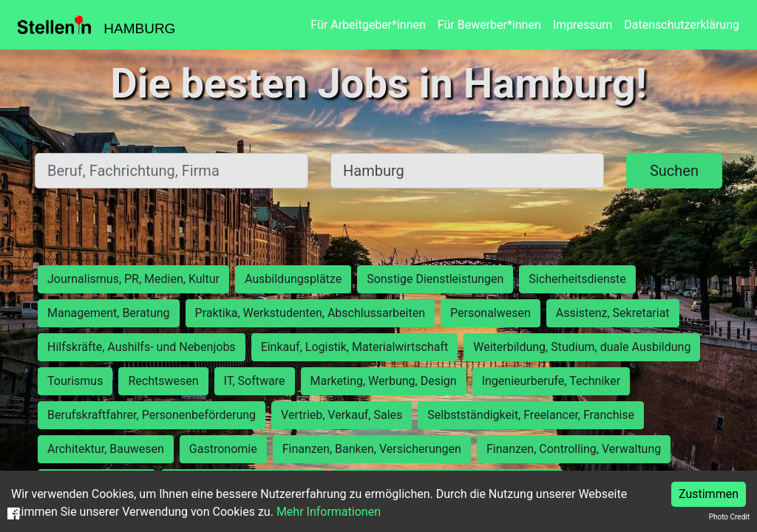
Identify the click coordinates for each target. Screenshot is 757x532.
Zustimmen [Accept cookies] (709, 494)
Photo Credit (729, 517)
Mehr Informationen (329, 512)
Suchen (674, 171)
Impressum (583, 25)
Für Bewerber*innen (489, 25)
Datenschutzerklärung (682, 25)
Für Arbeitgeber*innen (368, 25)
